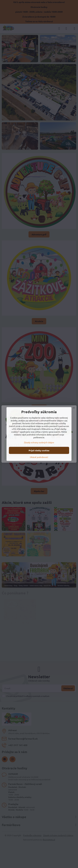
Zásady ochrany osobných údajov (39, 442)
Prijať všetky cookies (39, 450)
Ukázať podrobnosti (39, 457)
